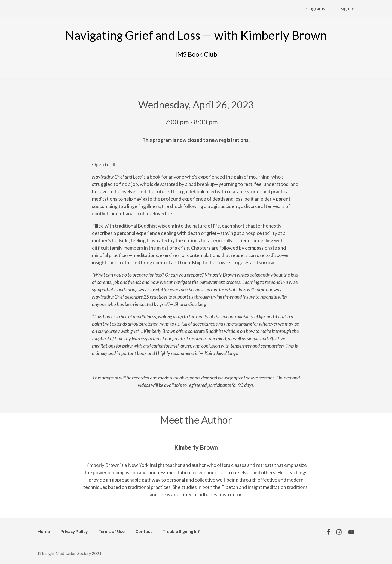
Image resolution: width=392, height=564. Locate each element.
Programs (315, 8)
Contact (144, 531)
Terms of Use (111, 531)
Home (44, 531)
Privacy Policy (74, 531)
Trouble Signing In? (181, 531)
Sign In (347, 8)
